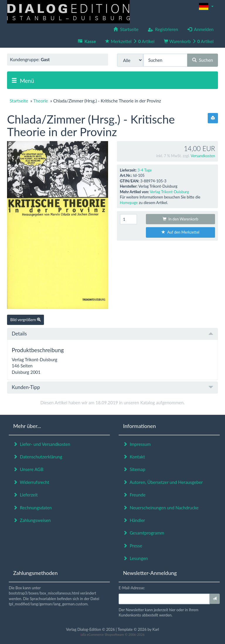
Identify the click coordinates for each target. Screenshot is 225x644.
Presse (133, 546)
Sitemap (134, 469)
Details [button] (112, 334)
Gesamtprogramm (144, 533)
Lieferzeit (25, 495)
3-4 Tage (145, 170)
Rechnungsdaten (33, 508)
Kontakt (134, 457)
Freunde (134, 495)
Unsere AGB (28, 469)
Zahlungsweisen (32, 520)
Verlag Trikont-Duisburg (169, 192)
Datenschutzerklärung (38, 457)
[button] (206, 6)
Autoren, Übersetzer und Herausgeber (163, 482)
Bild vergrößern (25, 320)
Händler (134, 520)
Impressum (137, 444)
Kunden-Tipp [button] (112, 387)
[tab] (112, 334)
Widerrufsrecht (31, 482)
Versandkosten (203, 156)
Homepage (129, 203)
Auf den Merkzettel (180, 232)
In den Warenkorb (180, 219)
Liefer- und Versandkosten (42, 444)
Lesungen (135, 558)
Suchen (203, 60)
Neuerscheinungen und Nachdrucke (161, 508)
